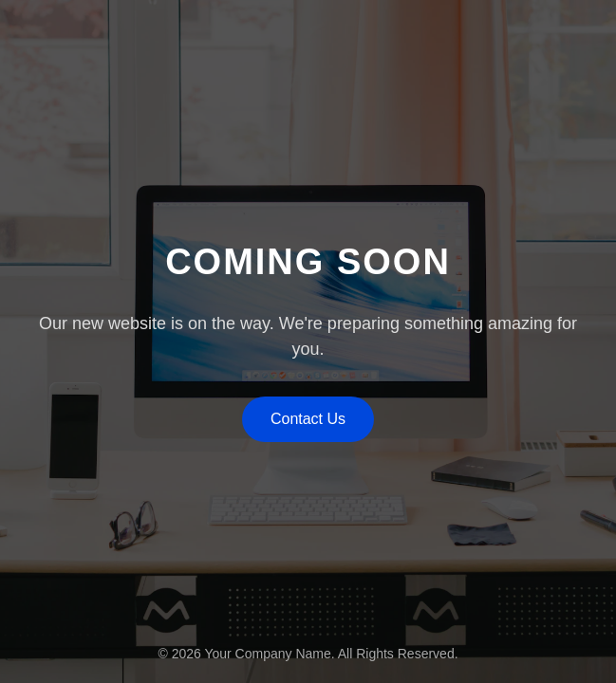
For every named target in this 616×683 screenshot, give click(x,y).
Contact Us (308, 419)
